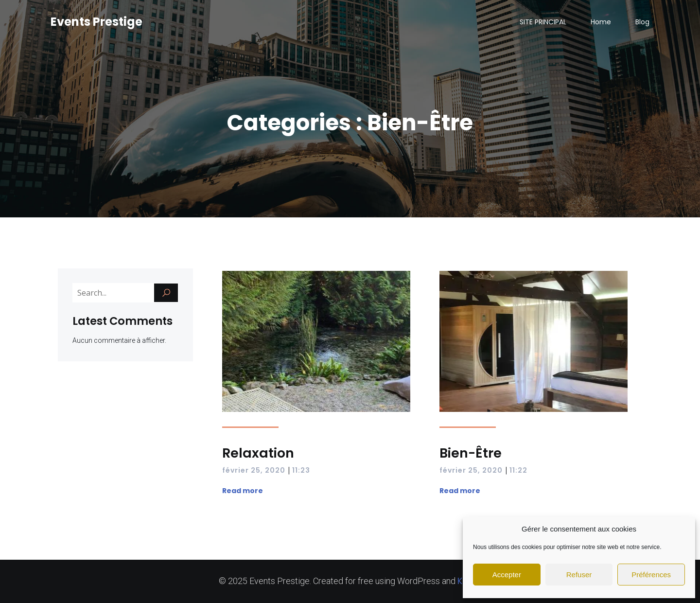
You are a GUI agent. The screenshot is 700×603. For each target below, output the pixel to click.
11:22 (518, 470)
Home (601, 22)
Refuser (579, 575)
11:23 (301, 470)
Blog (642, 22)
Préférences (651, 575)
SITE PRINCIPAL (543, 22)
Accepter (507, 575)
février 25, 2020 (254, 470)
